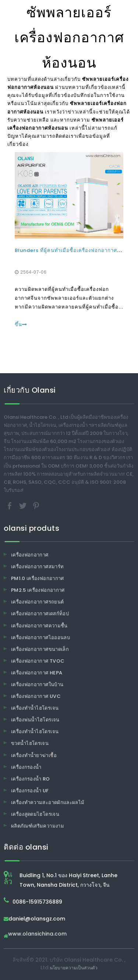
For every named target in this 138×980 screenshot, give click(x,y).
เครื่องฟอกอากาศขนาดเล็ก (40, 649)
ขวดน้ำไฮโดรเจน (30, 743)
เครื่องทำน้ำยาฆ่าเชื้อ (34, 755)
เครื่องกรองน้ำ (26, 767)
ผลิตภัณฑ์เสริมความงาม (38, 826)
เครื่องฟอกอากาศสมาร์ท (37, 567)
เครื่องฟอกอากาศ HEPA (37, 673)
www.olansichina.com (37, 934)
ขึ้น (21, 325)
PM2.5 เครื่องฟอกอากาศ (38, 590)
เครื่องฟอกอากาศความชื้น (39, 626)
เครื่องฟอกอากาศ (30, 555)
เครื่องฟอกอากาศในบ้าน (37, 684)
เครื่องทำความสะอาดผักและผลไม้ (48, 802)
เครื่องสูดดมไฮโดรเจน (35, 814)
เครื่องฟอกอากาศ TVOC (38, 661)
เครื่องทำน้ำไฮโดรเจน (35, 708)
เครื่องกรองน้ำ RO (31, 779)
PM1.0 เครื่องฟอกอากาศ (38, 578)
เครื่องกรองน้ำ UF (30, 791)
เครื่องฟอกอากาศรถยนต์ (37, 602)
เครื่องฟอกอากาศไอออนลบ (40, 637)
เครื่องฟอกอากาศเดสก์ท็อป (40, 614)
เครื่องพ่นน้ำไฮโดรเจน (35, 720)
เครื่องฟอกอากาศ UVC (36, 696)
